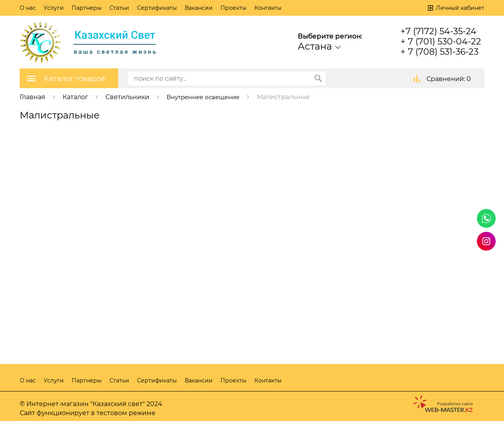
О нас (28, 8)
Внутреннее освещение (207, 97)
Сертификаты (157, 8)
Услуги (54, 8)
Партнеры (87, 8)
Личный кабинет (460, 8)
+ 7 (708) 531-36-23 (439, 52)
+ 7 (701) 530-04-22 (441, 42)
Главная (32, 97)
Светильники (127, 97)
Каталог (75, 97)
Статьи (119, 8)
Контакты (268, 8)
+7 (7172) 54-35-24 (438, 31)
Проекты (233, 8)
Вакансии (199, 8)
